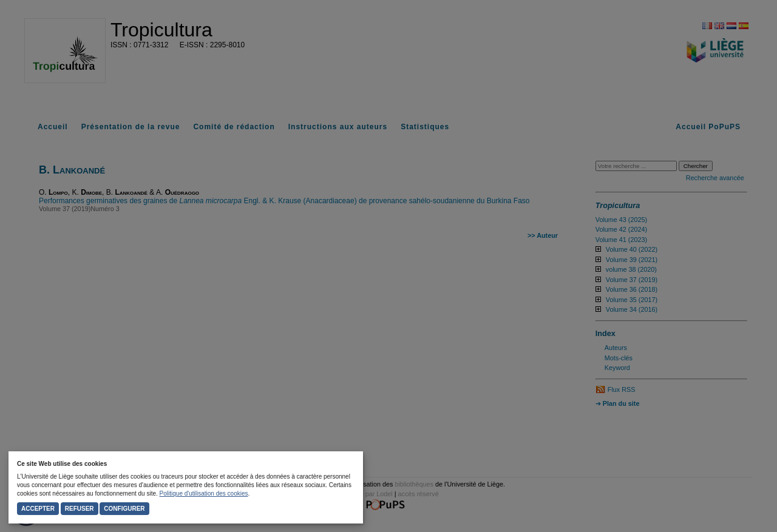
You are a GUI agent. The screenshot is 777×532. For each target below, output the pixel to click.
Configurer (124, 509)
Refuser (80, 509)
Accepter (38, 509)
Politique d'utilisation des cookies (204, 493)
